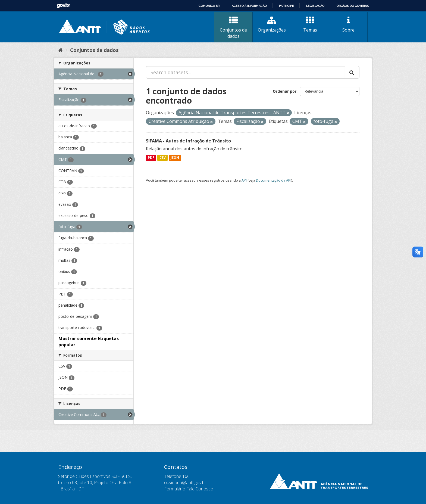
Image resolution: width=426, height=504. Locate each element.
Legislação (315, 6)
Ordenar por (285, 91)
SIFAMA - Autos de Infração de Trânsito (188, 141)
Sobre (348, 24)
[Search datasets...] (245, 72)
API (244, 180)
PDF (151, 158)
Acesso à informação (249, 6)
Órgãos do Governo (353, 6)
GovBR (64, 6)
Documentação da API (274, 180)
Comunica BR (209, 6)
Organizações (272, 24)
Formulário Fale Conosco (189, 489)
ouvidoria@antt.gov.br (185, 483)
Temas (310, 24)
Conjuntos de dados (233, 28)
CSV (163, 158)
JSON (175, 158)
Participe (286, 6)
